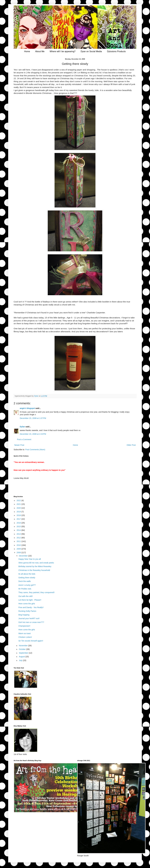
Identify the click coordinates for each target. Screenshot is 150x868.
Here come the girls (27, 604)
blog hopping (24, 615)
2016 (19, 523)
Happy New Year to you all (30, 559)
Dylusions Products (116, 51)
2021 (19, 504)
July (21, 660)
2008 (19, 553)
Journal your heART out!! (29, 618)
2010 (19, 545)
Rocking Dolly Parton (27, 611)
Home (27, 51)
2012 (19, 538)
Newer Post (19, 445)
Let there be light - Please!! (30, 600)
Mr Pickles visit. (25, 589)
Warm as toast (25, 633)
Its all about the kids (27, 574)
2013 (19, 534)
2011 (19, 541)
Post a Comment (24, 439)
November (23, 646)
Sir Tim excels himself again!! (31, 641)
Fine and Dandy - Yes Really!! (31, 607)
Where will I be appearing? (63, 51)
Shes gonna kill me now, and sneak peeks (36, 563)
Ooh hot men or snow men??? (31, 622)
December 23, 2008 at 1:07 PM (33, 418)
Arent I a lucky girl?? (27, 585)
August (22, 657)
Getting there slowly (27, 578)
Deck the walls (25, 581)
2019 (19, 512)
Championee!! (24, 626)
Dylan (22, 427)
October (22, 649)
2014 (19, 530)
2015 (19, 526)
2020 (19, 508)
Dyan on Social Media (91, 51)
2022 (19, 500)
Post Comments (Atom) (35, 450)
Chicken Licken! (25, 637)
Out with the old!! (26, 596)
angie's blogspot (27, 408)
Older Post (131, 445)
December (23, 556)
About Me (40, 51)
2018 (19, 515)
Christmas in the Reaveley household (34, 570)
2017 (19, 519)
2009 (19, 549)
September (24, 653)
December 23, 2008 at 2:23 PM (33, 434)
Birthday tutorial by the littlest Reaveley (35, 566)
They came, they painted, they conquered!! (36, 592)
